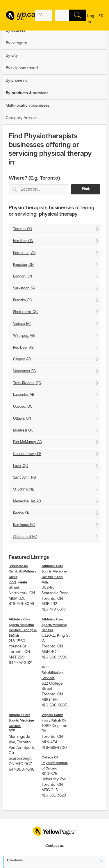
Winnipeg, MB (24, 336)
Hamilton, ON (23, 241)
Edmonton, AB (24, 253)
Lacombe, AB (24, 395)
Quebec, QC (23, 407)
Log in (91, 19)
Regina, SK (21, 513)
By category (16, 43)
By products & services (27, 93)
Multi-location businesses (27, 106)
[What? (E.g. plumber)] (43, 15)
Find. (86, 189)
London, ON (23, 276)
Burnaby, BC (23, 300)
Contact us (54, 846)
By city (12, 56)
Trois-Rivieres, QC (27, 383)
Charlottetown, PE (27, 454)
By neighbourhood (22, 68)
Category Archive (21, 118)
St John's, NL (24, 490)
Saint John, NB (24, 478)
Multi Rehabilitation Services (52, 673)
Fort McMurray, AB (27, 442)
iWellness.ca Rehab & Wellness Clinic (23, 571)
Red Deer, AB (23, 348)
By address (15, 31)
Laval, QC (20, 466)
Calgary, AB (22, 359)
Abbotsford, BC (25, 537)
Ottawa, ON (22, 419)
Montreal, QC (23, 431)
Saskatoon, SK (24, 288)
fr (101, 20)
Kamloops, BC (24, 525)
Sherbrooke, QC (25, 312)
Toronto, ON (23, 229)
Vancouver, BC (25, 371)
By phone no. (17, 81)
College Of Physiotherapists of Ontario (55, 763)
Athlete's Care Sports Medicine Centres (54, 625)
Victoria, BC (22, 324)
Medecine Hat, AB (27, 501)
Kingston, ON (23, 265)
